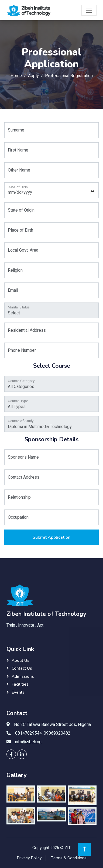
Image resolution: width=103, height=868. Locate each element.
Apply (33, 76)
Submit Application (51, 537)
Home (16, 76)
